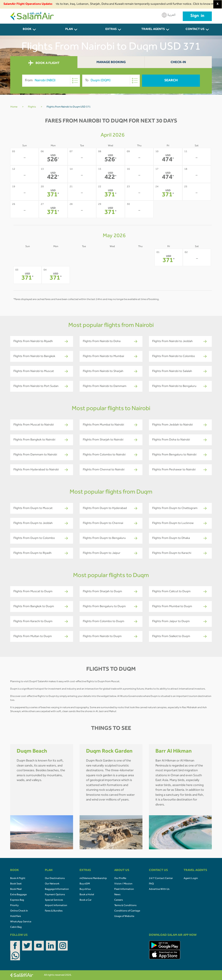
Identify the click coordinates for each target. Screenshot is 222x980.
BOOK (27, 29)
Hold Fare (16, 916)
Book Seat (16, 884)
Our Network (52, 884)
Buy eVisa (85, 889)
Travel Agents (153, 29)
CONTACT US (195, 29)
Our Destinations (55, 879)
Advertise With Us (159, 889)
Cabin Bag (16, 927)
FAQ (151, 884)
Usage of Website (124, 916)
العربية (169, 15)
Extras (111, 29)
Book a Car (86, 900)
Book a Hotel (87, 895)
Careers (119, 900)
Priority (14, 906)
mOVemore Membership (93, 879)
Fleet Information (124, 889)
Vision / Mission (123, 884)
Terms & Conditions (125, 906)
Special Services (54, 900)
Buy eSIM (85, 884)
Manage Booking (111, 63)
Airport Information (56, 906)
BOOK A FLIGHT (44, 63)
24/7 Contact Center (161, 879)
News (117, 895)
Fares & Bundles (54, 911)
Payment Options (55, 895)
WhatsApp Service (21, 922)
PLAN (69, 29)
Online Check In (19, 911)
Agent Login (191, 879)
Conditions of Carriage (127, 911)
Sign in (197, 16)
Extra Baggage (18, 895)
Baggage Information (57, 889)
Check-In (178, 63)
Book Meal (16, 889)
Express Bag (17, 900)
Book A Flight (18, 879)
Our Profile (120, 879)
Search (171, 81)
